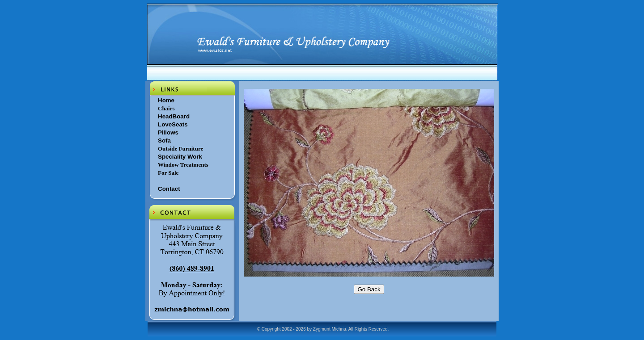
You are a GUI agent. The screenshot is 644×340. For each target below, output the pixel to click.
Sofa (164, 141)
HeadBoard (174, 116)
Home (166, 100)
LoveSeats (173, 124)
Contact (169, 189)
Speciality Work (180, 157)
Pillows (168, 132)
